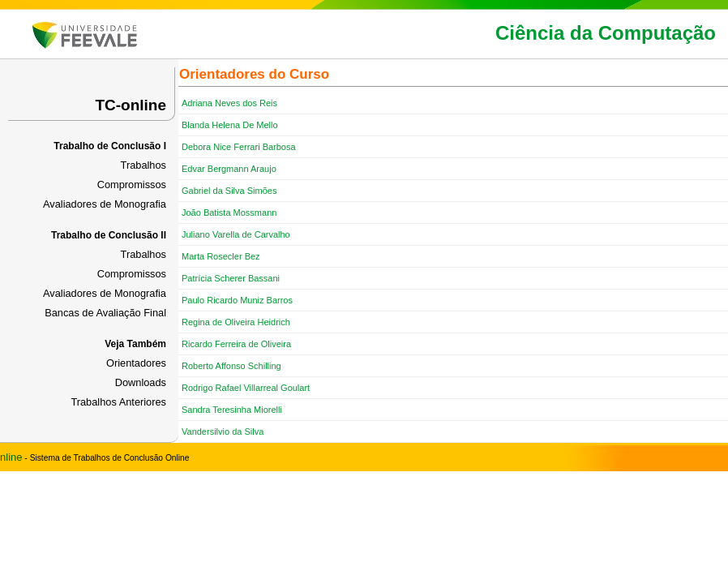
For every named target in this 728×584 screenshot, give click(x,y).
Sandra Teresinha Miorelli (232, 410)
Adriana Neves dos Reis (229, 103)
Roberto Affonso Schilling (231, 366)
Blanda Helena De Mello (230, 125)
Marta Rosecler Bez (221, 256)
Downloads (141, 382)
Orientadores (136, 363)
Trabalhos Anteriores (118, 402)
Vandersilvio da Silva (223, 432)
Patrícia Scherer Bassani (231, 278)
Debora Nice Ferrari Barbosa (239, 147)
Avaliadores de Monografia (105, 204)
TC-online (131, 105)
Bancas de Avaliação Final (105, 313)
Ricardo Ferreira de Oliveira (236, 344)
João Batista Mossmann (229, 213)
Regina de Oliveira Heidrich (236, 322)
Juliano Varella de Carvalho (236, 234)
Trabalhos (143, 165)
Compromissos (132, 185)
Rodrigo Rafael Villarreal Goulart (246, 388)
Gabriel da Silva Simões (229, 191)
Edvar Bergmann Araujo (229, 169)
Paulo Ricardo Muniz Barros (237, 300)
